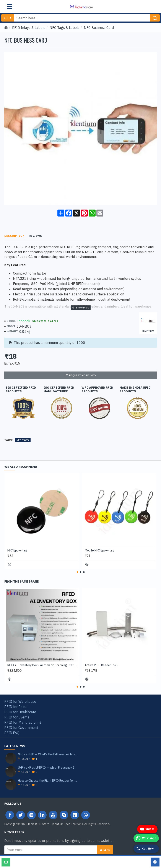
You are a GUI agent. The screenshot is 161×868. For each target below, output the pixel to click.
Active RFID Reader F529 (102, 665)
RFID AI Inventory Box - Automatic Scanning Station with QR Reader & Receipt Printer (43, 665)
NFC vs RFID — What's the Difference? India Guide (48, 754)
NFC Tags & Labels (65, 28)
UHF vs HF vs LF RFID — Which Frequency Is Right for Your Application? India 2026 (48, 768)
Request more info (82, 375)
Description (14, 236)
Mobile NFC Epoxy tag (100, 550)
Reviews (35, 236)
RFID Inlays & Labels (29, 28)
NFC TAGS (23, 440)
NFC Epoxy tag (17, 550)
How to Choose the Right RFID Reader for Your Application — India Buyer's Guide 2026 (48, 781)
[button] (77, 572)
